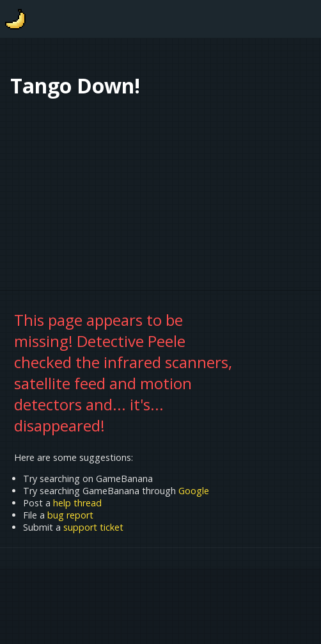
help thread (77, 503)
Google (194, 491)
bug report (70, 515)
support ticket (93, 527)
